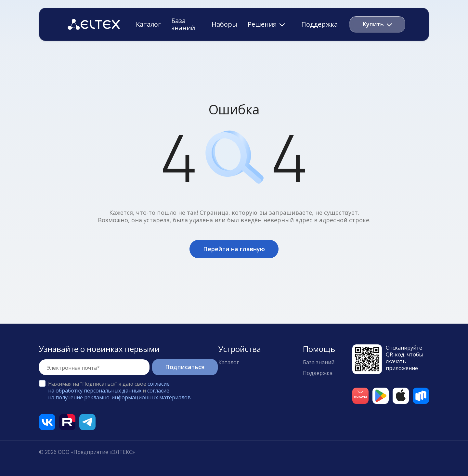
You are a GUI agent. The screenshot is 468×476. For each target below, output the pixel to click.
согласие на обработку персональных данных (109, 387)
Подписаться (185, 367)
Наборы (224, 24)
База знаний (183, 24)
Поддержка (319, 24)
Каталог (148, 24)
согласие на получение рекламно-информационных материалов (119, 394)
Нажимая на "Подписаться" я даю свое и (119, 391)
